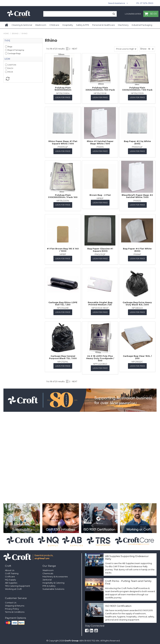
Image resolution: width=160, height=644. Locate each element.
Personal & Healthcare (104, 25)
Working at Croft (13, 588)
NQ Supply (10, 578)
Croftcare (10, 575)
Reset (23, 79)
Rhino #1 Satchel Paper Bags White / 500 (100, 142)
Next (75, 49)
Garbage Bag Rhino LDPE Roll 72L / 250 (63, 303)
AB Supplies (11, 582)
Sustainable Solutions (53, 588)
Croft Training (12, 572)
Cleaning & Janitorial (22, 25)
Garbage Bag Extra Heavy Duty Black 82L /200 (137, 303)
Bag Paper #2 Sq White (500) (137, 142)
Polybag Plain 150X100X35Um (63, 89)
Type (7, 41)
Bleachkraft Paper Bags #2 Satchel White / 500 (137, 196)
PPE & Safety (49, 585)
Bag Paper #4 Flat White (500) (137, 249)
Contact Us (11, 601)
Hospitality (68, 25)
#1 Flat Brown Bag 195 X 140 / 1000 (63, 249)
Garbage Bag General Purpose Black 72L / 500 (63, 356)
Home (7, 25)
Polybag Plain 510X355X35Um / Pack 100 (63, 196)
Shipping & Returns (15, 604)
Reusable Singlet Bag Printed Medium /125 (100, 303)
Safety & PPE (83, 25)
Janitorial (47, 578)
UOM (7, 59)
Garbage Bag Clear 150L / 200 (137, 356)
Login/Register (133, 14)
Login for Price (63, 97)
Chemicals (48, 572)
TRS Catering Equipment (17, 585)
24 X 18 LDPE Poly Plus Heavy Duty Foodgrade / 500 (100, 357)
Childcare (54, 25)
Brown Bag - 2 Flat (100, 195)
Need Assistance (117, 3)
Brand (15, 34)
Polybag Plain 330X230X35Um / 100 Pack (137, 89)
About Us (10, 569)
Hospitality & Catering (53, 582)
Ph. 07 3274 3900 (145, 3)
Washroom (41, 25)
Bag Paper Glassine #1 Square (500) (100, 249)
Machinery (123, 25)
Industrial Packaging (142, 25)
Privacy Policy (12, 608)
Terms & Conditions (15, 611)
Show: (143, 49)
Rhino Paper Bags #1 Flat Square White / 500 (63, 142)
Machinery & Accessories (55, 575)
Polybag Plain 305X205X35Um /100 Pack (100, 89)
